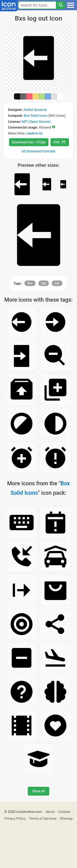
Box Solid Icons (36, 116)
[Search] (61, 5)
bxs (30, 283)
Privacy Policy (15, 818)
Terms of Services (43, 818)
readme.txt (34, 133)
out (57, 283)
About (50, 812)
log (44, 283)
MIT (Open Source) (36, 122)
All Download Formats (38, 151)
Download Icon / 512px (29, 142)
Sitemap (66, 818)
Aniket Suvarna (35, 110)
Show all (38, 791)
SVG (59, 142)
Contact (64, 812)
